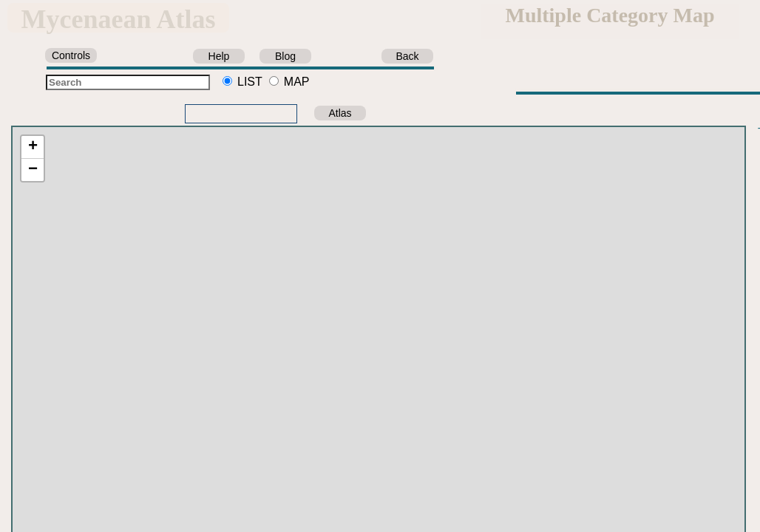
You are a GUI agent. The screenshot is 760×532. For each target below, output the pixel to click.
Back (407, 56)
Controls (71, 55)
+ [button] (33, 147)
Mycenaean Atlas (119, 18)
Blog (285, 56)
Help (219, 56)
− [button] (33, 170)
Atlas (340, 113)
